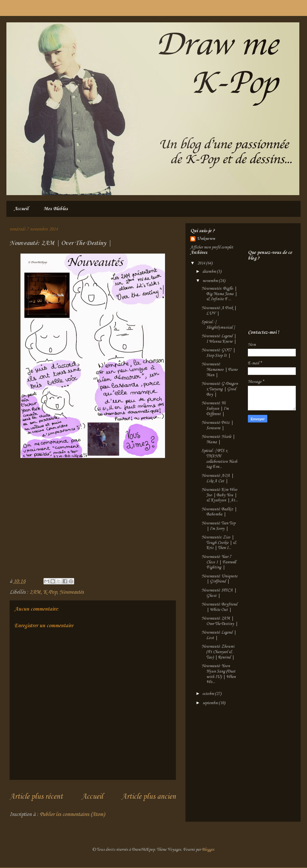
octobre (209, 694)
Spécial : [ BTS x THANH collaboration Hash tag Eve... (219, 459)
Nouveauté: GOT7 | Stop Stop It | (218, 353)
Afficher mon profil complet (212, 247)
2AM (35, 592)
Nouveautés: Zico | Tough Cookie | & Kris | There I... (219, 543)
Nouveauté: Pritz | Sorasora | (217, 425)
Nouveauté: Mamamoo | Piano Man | (220, 370)
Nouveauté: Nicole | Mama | (218, 439)
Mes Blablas (56, 209)
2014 (202, 263)
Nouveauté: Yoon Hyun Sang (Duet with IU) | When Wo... (219, 674)
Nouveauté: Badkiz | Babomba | (219, 512)
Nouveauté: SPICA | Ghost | (219, 593)
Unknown (206, 239)
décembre (210, 272)
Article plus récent (36, 797)
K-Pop (50, 592)
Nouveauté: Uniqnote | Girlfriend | (219, 579)
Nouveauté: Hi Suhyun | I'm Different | (215, 409)
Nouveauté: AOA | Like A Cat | (217, 478)
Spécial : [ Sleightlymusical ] (218, 325)
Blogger (208, 850)
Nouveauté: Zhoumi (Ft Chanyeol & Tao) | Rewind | (218, 652)
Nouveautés (72, 592)
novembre (211, 281)
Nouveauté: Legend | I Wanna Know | (219, 339)
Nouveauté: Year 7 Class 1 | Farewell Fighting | (219, 562)
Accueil (21, 209)
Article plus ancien (149, 797)
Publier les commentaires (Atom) (72, 815)
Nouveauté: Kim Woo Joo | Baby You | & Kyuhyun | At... (220, 495)
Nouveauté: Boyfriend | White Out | (219, 607)
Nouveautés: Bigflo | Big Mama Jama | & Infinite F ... (219, 294)
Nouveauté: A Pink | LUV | (219, 311)
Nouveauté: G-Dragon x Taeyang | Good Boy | (220, 389)
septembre (211, 703)
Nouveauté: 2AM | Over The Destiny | (220, 621)
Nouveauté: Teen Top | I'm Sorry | (218, 526)
